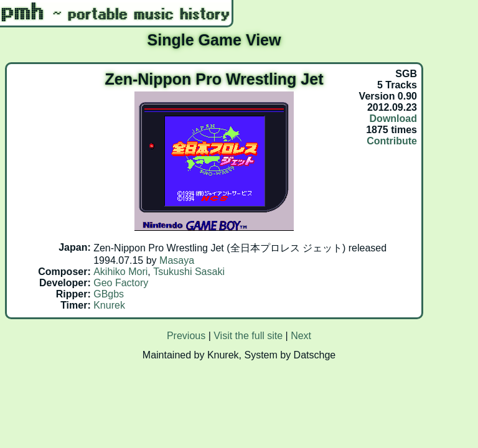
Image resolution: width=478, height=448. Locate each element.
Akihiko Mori (120, 272)
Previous (186, 336)
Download (393, 119)
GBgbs (109, 294)
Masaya (177, 260)
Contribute (392, 141)
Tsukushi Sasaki (189, 272)
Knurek (109, 305)
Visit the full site (248, 336)
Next (301, 336)
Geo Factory (121, 283)
